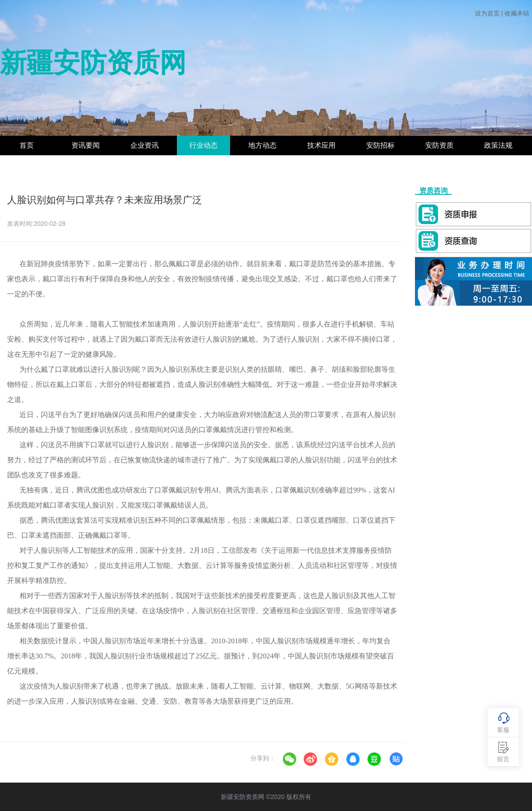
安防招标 (380, 145)
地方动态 (262, 145)
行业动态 (203, 145)
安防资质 (439, 145)
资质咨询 (433, 191)
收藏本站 (517, 13)
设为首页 (487, 13)
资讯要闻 (86, 145)
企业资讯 (145, 145)
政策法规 (498, 145)
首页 (27, 145)
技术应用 (321, 145)
